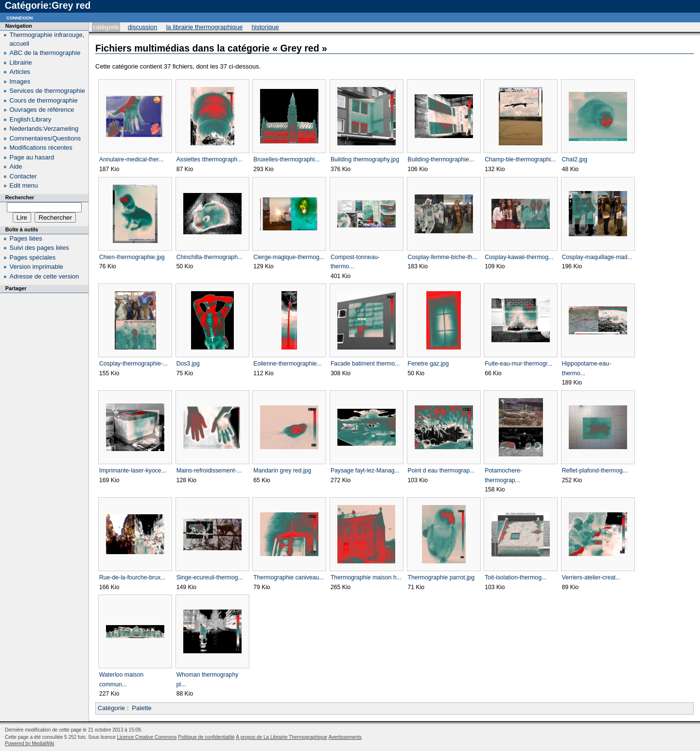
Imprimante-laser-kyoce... (133, 471)
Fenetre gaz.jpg (429, 364)
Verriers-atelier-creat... (591, 577)
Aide (16, 166)
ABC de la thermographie (45, 53)
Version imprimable (37, 267)
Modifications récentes (41, 148)
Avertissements (345, 737)
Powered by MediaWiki (30, 743)
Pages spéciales (33, 257)
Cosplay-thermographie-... (133, 364)
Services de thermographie (47, 91)
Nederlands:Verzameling (44, 129)
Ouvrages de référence (42, 110)
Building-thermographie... (441, 159)
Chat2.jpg (575, 159)
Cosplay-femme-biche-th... (443, 257)
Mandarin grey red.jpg (282, 471)
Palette (141, 708)
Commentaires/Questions (45, 138)
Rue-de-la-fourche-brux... (132, 577)
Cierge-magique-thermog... (289, 257)
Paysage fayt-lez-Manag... (365, 471)
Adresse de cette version (44, 276)
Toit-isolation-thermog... (516, 577)
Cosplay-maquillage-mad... (597, 257)
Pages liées (26, 238)
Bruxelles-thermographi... (287, 159)
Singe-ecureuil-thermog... (210, 577)
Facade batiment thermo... (365, 364)
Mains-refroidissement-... (209, 471)
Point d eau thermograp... (441, 471)
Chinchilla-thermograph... (210, 257)
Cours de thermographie (44, 100)
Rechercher (20, 197)
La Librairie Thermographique (205, 27)
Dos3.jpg (188, 364)
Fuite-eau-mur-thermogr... (518, 364)
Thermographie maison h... (366, 577)
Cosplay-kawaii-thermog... (519, 257)
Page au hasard (32, 157)
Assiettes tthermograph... (210, 159)
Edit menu (24, 185)
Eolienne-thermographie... (288, 364)
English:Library (31, 119)
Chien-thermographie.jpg (132, 257)
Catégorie (106, 27)
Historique (265, 27)
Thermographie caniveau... (289, 577)
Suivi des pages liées (39, 248)
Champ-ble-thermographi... (520, 159)
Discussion (143, 27)
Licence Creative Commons (147, 737)
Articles (20, 72)
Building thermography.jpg (365, 159)
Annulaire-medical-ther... (131, 159)
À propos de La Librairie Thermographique (281, 737)
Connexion (20, 17)
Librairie (21, 62)
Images (20, 81)
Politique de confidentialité (206, 737)
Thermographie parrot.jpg (441, 577)
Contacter (23, 176)
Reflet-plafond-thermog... (595, 471)
